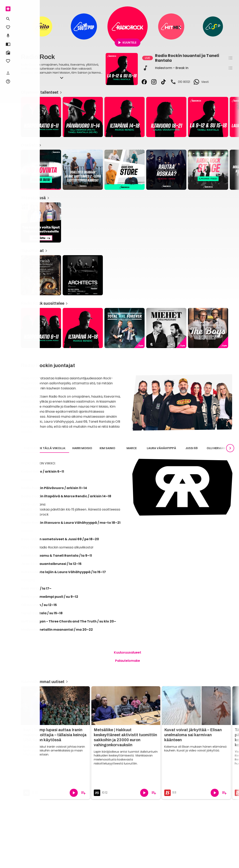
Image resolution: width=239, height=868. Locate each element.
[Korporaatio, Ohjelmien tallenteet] (41, 117)
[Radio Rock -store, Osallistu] (125, 170)
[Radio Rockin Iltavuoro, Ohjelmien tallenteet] (166, 117)
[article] (83, 117)
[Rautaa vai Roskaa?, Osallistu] (166, 170)
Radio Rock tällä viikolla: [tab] (45, 448)
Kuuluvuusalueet (128, 652)
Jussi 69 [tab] (192, 448)
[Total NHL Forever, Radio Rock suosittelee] (125, 328)
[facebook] (144, 82)
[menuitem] (8, 9)
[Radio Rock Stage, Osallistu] (208, 170)
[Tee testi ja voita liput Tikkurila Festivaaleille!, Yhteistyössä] (41, 222)
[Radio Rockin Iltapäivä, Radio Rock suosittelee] (83, 328)
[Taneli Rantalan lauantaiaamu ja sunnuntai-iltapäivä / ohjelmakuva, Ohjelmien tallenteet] (208, 117)
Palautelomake (128, 661)
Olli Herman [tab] (216, 448)
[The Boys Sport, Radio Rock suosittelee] (208, 328)
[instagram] (154, 82)
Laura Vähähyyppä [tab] (161, 448)
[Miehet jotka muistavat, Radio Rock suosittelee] (166, 328)
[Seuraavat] (230, 448)
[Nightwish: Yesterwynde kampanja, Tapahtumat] (41, 275)
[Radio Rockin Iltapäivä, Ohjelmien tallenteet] (125, 117)
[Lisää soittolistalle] (83, 793)
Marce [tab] (132, 448)
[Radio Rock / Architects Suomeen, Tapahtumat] (83, 275)
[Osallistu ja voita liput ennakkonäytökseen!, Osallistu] (83, 170)
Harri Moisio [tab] (82, 448)
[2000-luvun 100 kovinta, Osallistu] (41, 170)
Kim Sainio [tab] (107, 448)
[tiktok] (163, 82)
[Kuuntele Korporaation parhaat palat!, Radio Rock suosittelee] (41, 328)
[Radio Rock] (128, 26)
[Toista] (74, 793)
